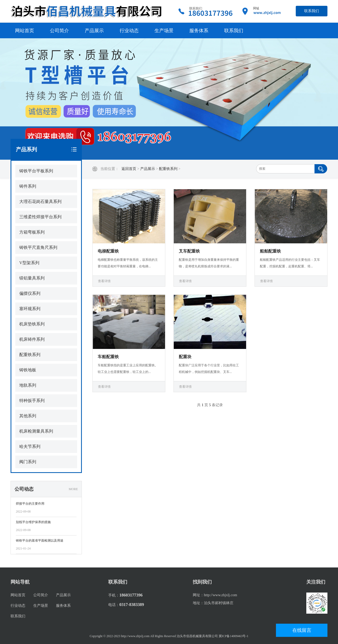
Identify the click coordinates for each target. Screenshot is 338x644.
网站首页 (25, 31)
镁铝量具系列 (32, 278)
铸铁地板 (28, 370)
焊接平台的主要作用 (30, 504)
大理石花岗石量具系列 (40, 202)
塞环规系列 (30, 309)
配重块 (185, 357)
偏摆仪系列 (30, 293)
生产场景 (164, 31)
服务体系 (199, 31)
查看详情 (104, 281)
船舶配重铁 (270, 251)
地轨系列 (28, 385)
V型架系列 (29, 263)
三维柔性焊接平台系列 (40, 217)
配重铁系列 (168, 169)
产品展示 (94, 31)
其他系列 (28, 416)
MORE (73, 489)
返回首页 (129, 169)
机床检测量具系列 (36, 431)
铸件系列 (28, 186)
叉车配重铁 (189, 251)
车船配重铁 (108, 357)
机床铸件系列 (32, 339)
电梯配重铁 (108, 251)
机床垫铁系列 (32, 324)
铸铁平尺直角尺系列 (38, 247)
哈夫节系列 (30, 446)
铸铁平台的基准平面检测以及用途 (40, 541)
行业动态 (129, 31)
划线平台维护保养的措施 (33, 522)
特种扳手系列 (32, 401)
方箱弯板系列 (32, 232)
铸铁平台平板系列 (36, 171)
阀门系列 (28, 462)
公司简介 (59, 31)
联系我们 (312, 11)
